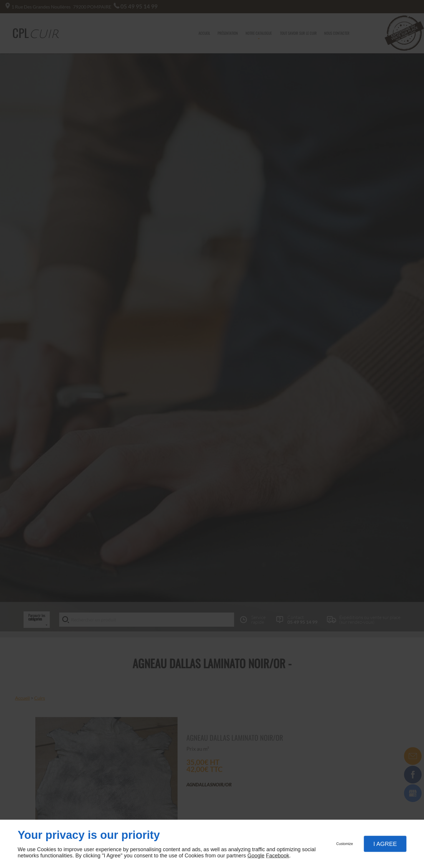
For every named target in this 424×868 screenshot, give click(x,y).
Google (256, 856)
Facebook (278, 856)
